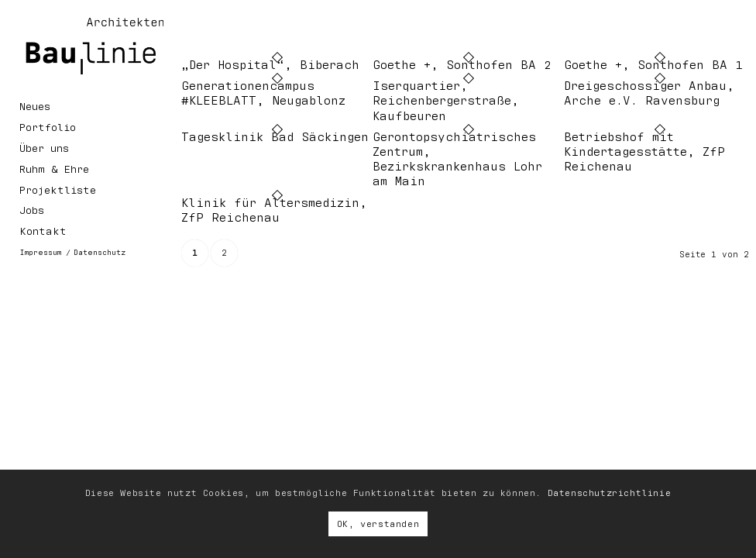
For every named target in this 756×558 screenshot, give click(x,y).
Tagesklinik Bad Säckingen (275, 137)
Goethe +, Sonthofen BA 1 (653, 65)
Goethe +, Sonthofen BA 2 (462, 65)
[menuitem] (90, 110)
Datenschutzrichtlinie (610, 493)
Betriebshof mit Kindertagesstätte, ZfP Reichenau (644, 152)
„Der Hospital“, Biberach (270, 65)
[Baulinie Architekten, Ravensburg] (82, 46)
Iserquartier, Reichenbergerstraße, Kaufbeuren (446, 101)
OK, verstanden (378, 524)
